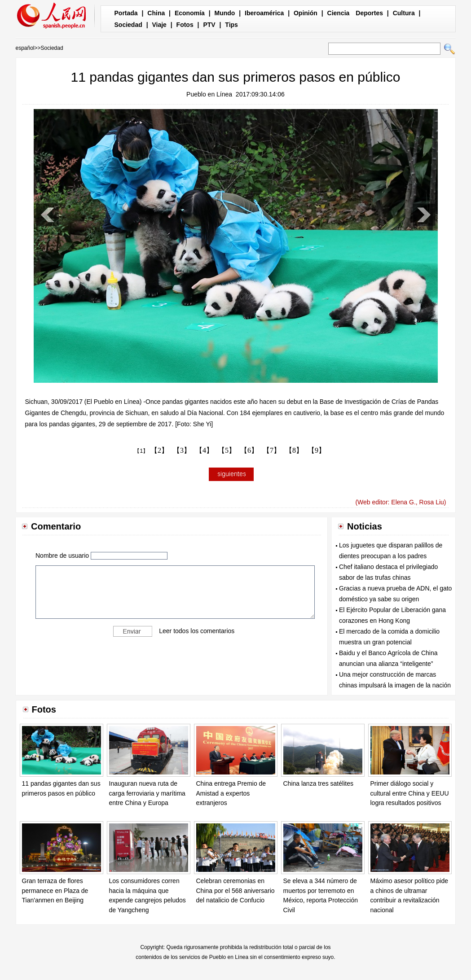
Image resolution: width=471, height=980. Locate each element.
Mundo (225, 13)
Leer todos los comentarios (197, 631)
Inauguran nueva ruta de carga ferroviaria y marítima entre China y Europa (147, 793)
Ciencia (339, 13)
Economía (190, 13)
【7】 (272, 450)
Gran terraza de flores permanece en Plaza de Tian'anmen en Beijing (55, 890)
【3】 (182, 450)
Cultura (404, 13)
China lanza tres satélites (318, 783)
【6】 (249, 450)
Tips (231, 25)
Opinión (306, 13)
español (25, 48)
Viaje (159, 25)
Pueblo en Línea (209, 94)
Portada (126, 13)
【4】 (204, 450)
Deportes (369, 13)
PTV (209, 25)
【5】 (227, 450)
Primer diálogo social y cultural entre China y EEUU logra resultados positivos (410, 793)
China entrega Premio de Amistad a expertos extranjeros (231, 793)
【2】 (159, 450)
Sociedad (128, 25)
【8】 (294, 450)
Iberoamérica (264, 13)
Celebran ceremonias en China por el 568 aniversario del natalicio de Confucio (235, 890)
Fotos (185, 25)
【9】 (317, 450)
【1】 (141, 451)
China (156, 13)
